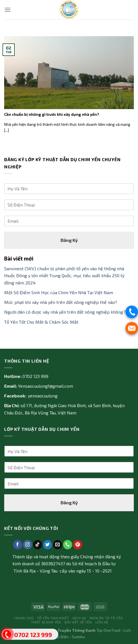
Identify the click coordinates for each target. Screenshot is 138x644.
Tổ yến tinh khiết (53, 618)
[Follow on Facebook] (18, 545)
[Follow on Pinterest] (78, 545)
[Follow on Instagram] (28, 545)
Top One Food (108, 630)
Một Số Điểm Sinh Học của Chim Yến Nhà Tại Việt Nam (59, 292)
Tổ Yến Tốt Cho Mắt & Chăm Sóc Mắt (41, 322)
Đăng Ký (69, 240)
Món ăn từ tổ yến (106, 618)
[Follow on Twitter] (48, 545)
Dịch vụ (79, 618)
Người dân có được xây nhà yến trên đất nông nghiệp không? (65, 312)
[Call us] (68, 545)
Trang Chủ (24, 618)
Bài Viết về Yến (78, 622)
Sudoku (78, 637)
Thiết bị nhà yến (46, 622)
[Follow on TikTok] (38, 545)
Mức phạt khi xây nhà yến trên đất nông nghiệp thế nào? (61, 302)
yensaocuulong (43, 396)
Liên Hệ (102, 622)
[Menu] (7, 10)
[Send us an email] (58, 545)
